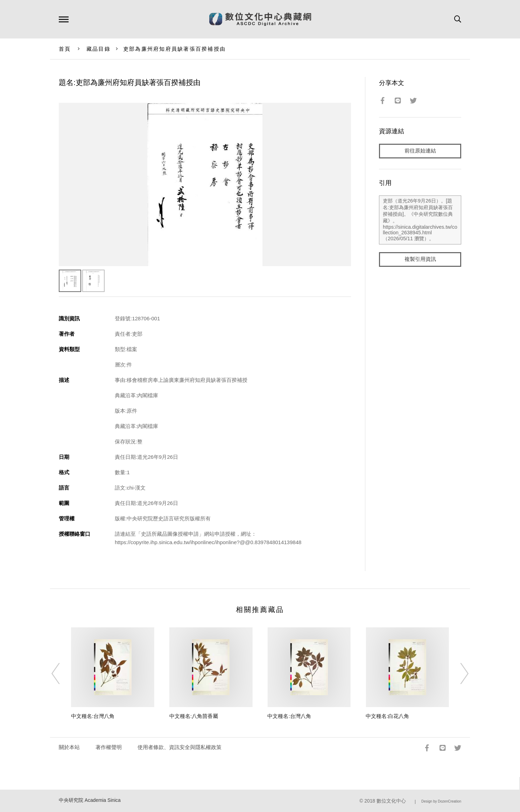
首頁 (65, 49)
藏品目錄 (99, 49)
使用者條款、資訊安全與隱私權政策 (180, 747)
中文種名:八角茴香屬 (194, 716)
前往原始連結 (420, 151)
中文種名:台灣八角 (93, 716)
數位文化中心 (391, 801)
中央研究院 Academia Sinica (90, 800)
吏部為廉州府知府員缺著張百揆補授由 (174, 49)
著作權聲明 (109, 747)
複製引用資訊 (420, 259)
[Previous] (62, 674)
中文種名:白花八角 (387, 716)
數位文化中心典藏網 (260, 19)
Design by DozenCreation (441, 801)
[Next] (458, 674)
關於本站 (69, 747)
